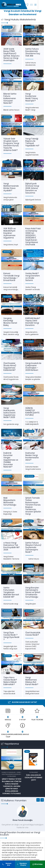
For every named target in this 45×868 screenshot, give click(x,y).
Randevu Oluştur (22, 864)
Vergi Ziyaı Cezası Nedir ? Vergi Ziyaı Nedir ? (11, 636)
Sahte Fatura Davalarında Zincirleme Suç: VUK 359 (33, 52)
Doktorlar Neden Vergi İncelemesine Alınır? (32, 456)
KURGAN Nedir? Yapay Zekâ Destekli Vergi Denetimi (33, 322)
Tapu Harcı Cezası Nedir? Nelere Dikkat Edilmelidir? (10, 681)
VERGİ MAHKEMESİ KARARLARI (11, 774)
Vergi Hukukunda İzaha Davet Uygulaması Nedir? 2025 (9, 413)
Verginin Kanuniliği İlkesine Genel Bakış (10, 322)
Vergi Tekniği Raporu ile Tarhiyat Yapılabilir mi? (32, 142)
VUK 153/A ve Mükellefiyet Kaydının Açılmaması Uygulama (10, 233)
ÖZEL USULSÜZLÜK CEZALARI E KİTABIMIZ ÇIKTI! (33, 778)
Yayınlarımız (12, 776)
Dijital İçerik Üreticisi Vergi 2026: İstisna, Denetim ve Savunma (32, 188)
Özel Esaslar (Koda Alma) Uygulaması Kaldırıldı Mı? (10, 367)
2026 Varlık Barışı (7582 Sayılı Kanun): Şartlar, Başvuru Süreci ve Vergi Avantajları (11, 55)
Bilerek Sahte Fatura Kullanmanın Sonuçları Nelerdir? (10, 98)
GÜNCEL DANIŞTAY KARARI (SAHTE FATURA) (32, 412)
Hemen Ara (7, 864)
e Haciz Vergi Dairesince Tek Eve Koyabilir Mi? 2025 (12, 546)
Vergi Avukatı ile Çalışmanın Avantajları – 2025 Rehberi (33, 367)
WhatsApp (38, 864)
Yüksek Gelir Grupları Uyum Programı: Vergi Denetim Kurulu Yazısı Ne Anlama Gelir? (11, 144)
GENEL (19, 772)
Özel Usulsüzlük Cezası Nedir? (33, 634)
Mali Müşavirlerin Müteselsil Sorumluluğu (10, 501)
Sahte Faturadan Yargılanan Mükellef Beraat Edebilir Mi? (11, 592)
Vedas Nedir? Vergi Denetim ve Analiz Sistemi (33, 277)
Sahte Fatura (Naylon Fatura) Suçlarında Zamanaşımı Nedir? (33, 547)
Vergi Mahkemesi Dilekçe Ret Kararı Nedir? (32, 681)
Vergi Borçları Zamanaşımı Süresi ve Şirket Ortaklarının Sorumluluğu (33, 592)
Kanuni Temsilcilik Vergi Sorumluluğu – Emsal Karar (11, 277)
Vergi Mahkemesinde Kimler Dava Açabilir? (11, 187)
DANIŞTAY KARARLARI (8, 772)
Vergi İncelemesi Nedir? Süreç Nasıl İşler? (32, 97)
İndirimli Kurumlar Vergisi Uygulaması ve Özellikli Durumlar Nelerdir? (11, 460)
